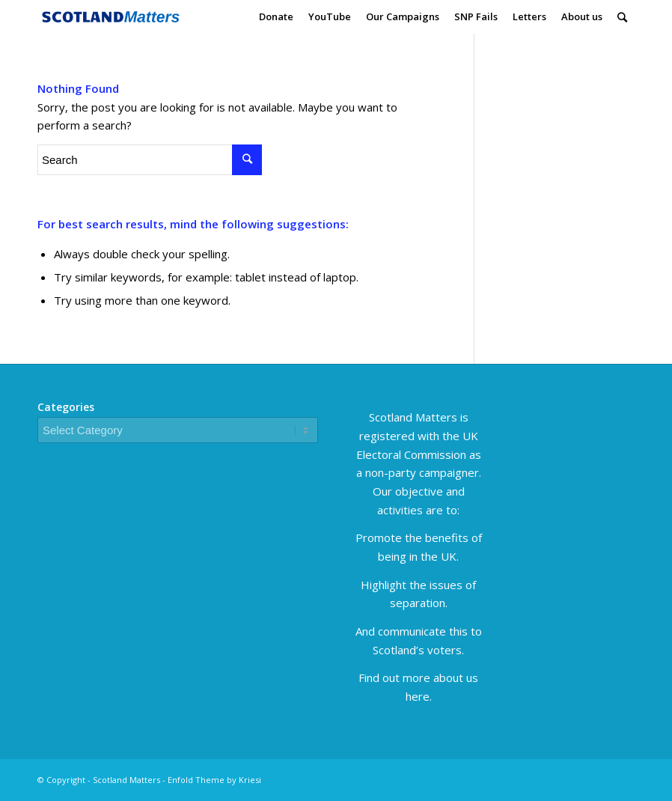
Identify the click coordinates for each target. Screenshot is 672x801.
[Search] (622, 17)
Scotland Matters (126, 780)
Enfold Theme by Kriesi (214, 780)
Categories (66, 407)
